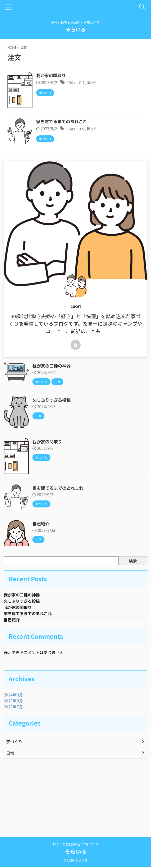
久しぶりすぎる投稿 (53, 462)
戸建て (98, 83)
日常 (10, 817)
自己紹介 (44, 585)
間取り (122, 83)
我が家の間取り (77, 76)
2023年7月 (13, 771)
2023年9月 (13, 765)
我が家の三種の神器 (53, 427)
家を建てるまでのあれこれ (88, 158)
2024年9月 (13, 759)
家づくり (14, 806)
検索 (133, 622)
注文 (110, 83)
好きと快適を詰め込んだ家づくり (76, 845)
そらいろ (76, 29)
